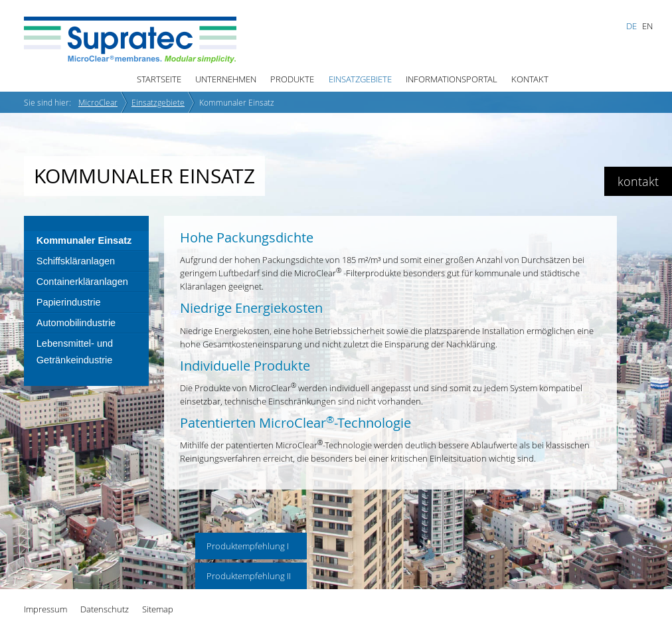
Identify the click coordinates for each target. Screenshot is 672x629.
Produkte (292, 79)
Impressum (45, 609)
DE (631, 26)
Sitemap (158, 609)
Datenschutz (105, 609)
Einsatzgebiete (360, 79)
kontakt (638, 181)
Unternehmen (226, 79)
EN (647, 26)
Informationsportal (452, 79)
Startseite (159, 79)
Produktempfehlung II (249, 576)
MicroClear (98, 102)
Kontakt (530, 79)
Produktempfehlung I (248, 546)
